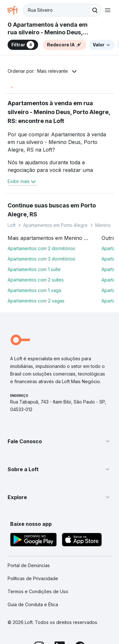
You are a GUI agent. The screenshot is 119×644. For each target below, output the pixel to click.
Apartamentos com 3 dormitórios (41, 259)
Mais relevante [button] (53, 71)
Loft (12, 225)
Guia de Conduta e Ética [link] (33, 604)
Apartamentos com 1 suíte (34, 269)
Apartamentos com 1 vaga (34, 290)
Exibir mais (22, 181)
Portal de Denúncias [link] (29, 565)
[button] (60, 441)
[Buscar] (95, 10)
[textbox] (62, 10)
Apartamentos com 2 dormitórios (41, 248)
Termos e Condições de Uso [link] (38, 591)
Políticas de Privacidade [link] (33, 578)
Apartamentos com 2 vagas (36, 301)
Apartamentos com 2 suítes (36, 280)
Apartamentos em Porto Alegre (55, 225)
